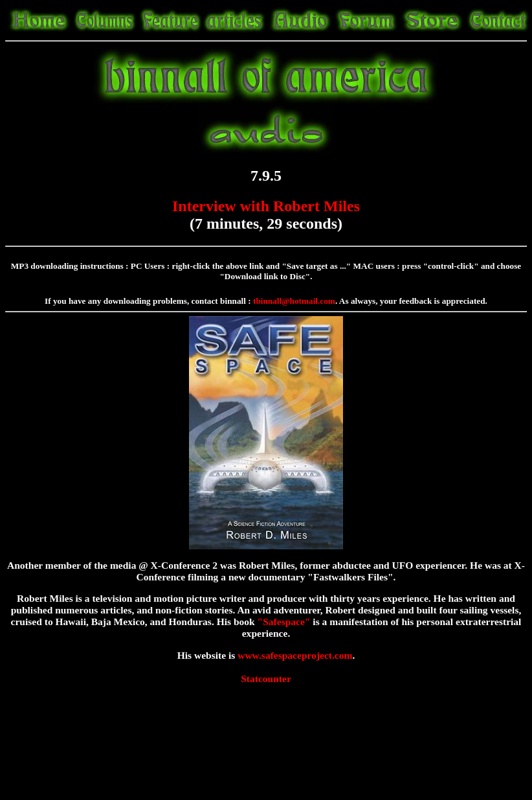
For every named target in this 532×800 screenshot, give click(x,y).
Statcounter (266, 679)
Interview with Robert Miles (266, 206)
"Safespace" (284, 622)
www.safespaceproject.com (295, 655)
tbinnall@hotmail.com (294, 301)
